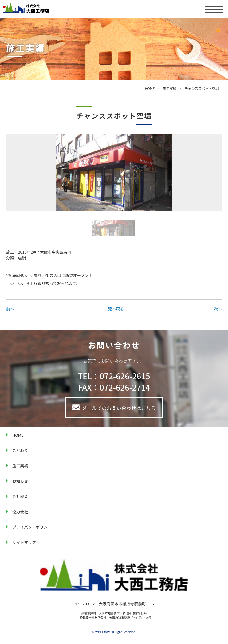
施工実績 (169, 88)
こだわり (20, 450)
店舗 (22, 258)
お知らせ (20, 481)
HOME (150, 88)
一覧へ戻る (114, 309)
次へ (218, 309)
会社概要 (20, 496)
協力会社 (20, 512)
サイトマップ (24, 542)
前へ (10, 309)
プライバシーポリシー (32, 527)
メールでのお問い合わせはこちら (119, 408)
